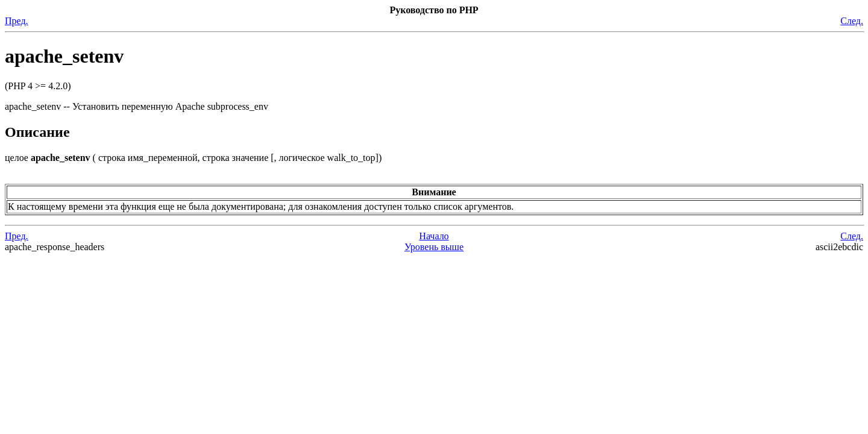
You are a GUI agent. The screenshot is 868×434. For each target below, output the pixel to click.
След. (852, 21)
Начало (434, 236)
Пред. (17, 21)
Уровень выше (434, 247)
